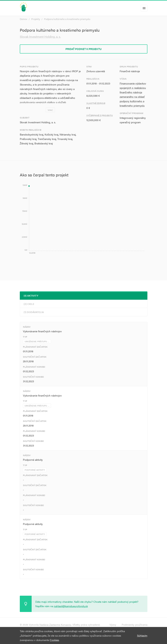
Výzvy (113, 625)
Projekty (36, 19)
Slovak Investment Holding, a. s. (40, 37)
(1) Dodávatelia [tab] (34, 312)
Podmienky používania (135, 625)
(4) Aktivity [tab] (31, 296)
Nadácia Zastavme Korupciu (55, 625)
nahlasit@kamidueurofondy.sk (71, 606)
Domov (23, 19)
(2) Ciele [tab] (29, 304)
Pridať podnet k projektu (84, 49)
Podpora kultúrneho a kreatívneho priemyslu (67, 19)
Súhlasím (142, 635)
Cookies (54, 640)
